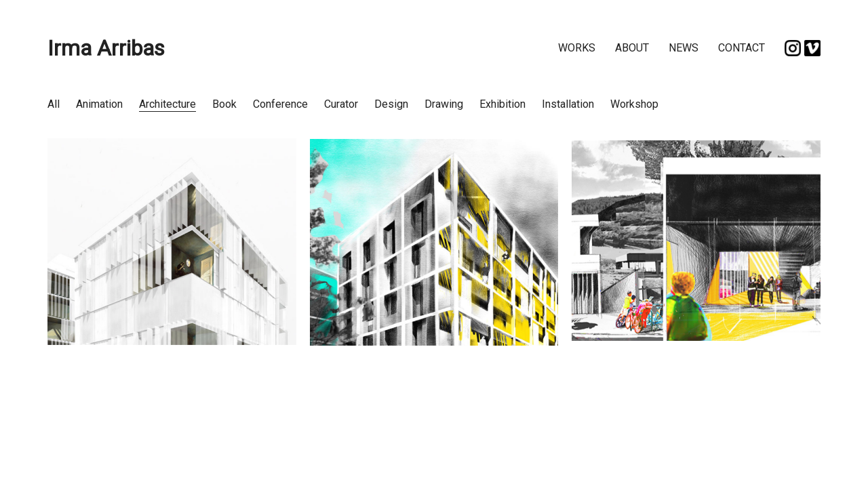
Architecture (167, 104)
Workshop (634, 104)
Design (391, 104)
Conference (280, 104)
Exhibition (502, 104)
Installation (568, 104)
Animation (99, 104)
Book (224, 104)
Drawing (444, 104)
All (54, 104)
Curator (341, 104)
